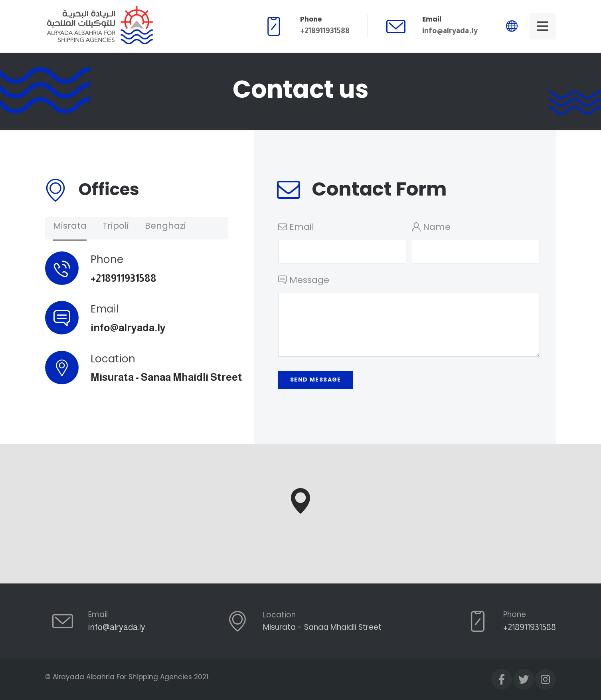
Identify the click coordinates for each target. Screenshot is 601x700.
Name (476, 242)
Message (409, 318)
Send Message (316, 380)
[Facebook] (502, 679)
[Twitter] (524, 679)
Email (342, 242)
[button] (300, 501)
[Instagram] (546, 679)
